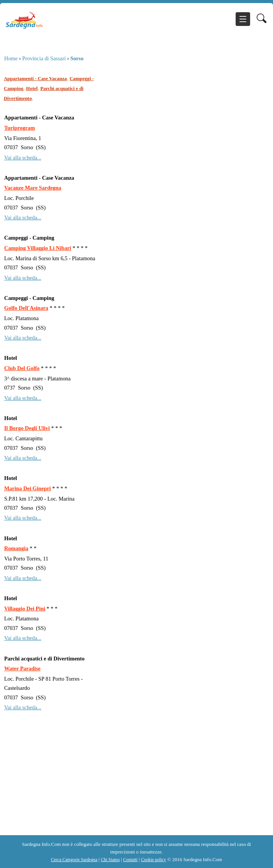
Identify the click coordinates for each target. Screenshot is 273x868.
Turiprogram (20, 128)
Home (11, 58)
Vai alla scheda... (23, 158)
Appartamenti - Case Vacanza (35, 78)
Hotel (32, 88)
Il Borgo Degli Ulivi (27, 428)
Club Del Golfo (22, 368)
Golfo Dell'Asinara (26, 308)
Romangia (16, 548)
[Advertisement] (135, 784)
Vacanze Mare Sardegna (33, 188)
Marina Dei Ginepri (27, 488)
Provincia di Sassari (44, 58)
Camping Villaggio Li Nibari (38, 248)
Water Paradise (22, 668)
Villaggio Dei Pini (25, 609)
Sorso (77, 58)
